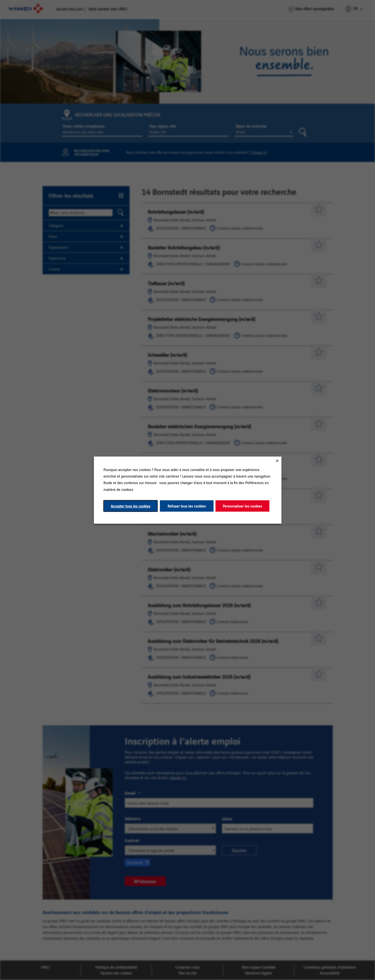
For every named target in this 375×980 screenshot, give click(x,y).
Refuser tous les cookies (187, 506)
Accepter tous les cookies (130, 506)
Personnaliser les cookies (242, 506)
